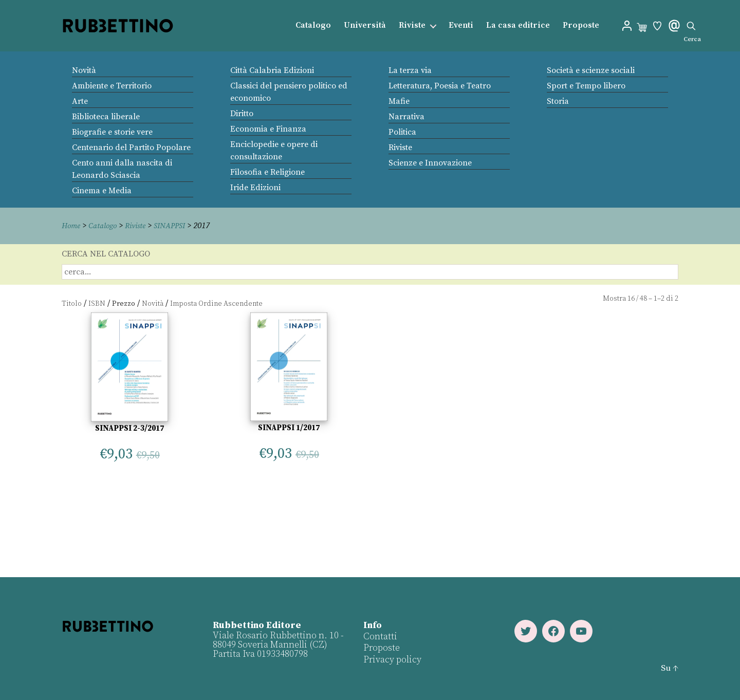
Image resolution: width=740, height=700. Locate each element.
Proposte (581, 25)
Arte (80, 101)
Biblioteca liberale (106, 117)
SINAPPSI (178, 226)
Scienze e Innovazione (430, 163)
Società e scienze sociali (591, 70)
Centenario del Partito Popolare (131, 148)
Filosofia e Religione (267, 172)
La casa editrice (518, 25)
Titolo (72, 303)
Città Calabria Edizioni (272, 70)
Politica (402, 132)
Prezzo (124, 303)
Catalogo (313, 25)
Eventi (461, 25)
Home (72, 226)
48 (643, 299)
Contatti (380, 636)
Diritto (242, 114)
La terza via (410, 70)
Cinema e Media (102, 191)
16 (631, 299)
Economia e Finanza (268, 129)
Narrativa (406, 117)
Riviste (412, 25)
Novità (84, 70)
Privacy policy (392, 659)
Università (365, 25)
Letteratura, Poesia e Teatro (440, 86)
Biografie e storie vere (112, 132)
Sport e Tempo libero (586, 86)
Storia (558, 101)
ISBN (97, 303)
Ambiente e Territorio (112, 86)
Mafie (399, 101)
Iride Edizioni (255, 188)
